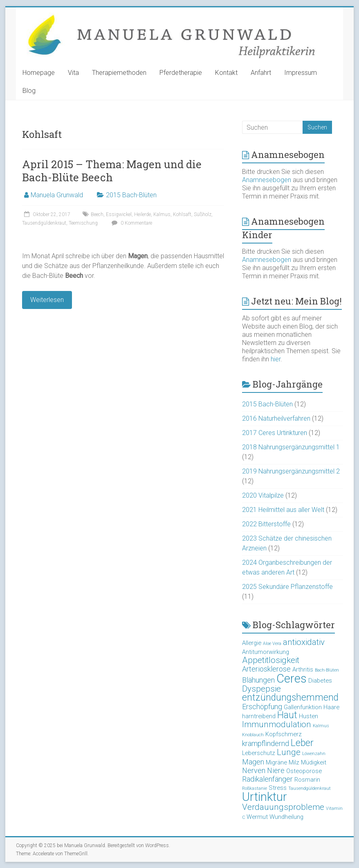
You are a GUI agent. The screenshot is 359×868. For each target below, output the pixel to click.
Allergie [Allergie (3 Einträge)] (252, 643)
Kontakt (226, 73)
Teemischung (83, 223)
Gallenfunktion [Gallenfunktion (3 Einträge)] (303, 707)
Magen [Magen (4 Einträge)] (253, 762)
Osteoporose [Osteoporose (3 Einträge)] (304, 771)
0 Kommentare (131, 223)
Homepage (39, 73)
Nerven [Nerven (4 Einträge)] (254, 770)
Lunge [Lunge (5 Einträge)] (289, 752)
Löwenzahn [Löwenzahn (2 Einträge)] (314, 754)
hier (276, 359)
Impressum (301, 73)
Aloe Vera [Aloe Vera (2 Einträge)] (272, 644)
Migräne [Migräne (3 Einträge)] (276, 762)
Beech (97, 214)
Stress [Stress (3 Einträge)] (278, 788)
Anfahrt (261, 73)
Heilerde (142, 214)
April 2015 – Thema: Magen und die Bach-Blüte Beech (112, 171)
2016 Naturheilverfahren (276, 418)
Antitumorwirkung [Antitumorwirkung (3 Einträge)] (266, 652)
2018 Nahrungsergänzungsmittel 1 (291, 447)
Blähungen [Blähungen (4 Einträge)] (258, 680)
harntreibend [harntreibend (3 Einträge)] (259, 716)
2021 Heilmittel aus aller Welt (283, 510)
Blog (29, 91)
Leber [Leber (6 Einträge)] (302, 743)
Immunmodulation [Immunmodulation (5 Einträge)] (277, 724)
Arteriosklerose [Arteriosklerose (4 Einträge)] (266, 669)
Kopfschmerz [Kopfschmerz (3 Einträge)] (284, 734)
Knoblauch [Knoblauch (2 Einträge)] (253, 735)
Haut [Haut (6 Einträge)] (287, 715)
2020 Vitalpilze (263, 495)
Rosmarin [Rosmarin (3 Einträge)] (307, 780)
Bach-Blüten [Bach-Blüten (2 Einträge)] (327, 670)
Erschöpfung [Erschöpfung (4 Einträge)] (262, 707)
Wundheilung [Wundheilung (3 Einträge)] (286, 817)
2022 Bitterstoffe (266, 524)
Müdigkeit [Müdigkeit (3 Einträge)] (314, 762)
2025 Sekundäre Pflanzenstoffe (287, 587)
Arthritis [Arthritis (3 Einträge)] (303, 670)
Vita (73, 73)
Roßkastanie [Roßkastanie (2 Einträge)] (255, 788)
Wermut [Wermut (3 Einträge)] (257, 817)
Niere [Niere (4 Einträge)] (276, 770)
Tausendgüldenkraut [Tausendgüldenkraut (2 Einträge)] (310, 788)
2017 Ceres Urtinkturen (275, 433)
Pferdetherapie (181, 73)
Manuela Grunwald (57, 195)
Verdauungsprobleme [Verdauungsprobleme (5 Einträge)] (283, 807)
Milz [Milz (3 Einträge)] (294, 762)
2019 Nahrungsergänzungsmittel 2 (291, 471)
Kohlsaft (182, 214)
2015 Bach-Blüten (131, 195)
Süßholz (203, 214)
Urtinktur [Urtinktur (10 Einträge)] (265, 797)
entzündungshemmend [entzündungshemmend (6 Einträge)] (290, 698)
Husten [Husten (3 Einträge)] (309, 716)
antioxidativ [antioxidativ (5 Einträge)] (304, 642)
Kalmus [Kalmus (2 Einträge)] (321, 726)
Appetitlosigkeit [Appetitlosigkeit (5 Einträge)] (271, 660)
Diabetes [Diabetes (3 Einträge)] (320, 681)
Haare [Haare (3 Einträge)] (331, 707)
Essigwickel (119, 214)
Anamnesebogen (267, 180)
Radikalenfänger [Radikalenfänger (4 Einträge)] (267, 779)
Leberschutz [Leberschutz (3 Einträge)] (259, 753)
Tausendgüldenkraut (44, 223)
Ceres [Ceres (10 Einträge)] (292, 679)
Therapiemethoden (119, 73)
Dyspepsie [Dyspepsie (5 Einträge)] (261, 689)
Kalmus (162, 214)
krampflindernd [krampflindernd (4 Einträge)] (266, 743)
